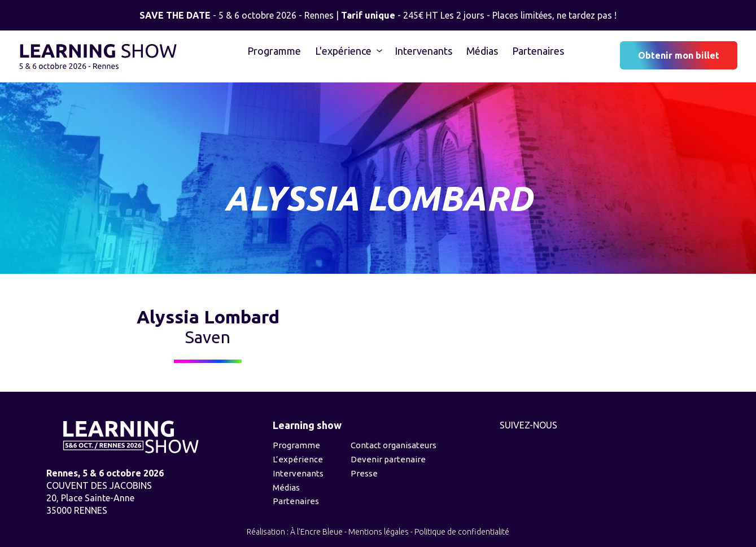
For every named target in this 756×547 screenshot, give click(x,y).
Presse (364, 473)
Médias (482, 51)
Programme (274, 51)
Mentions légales (379, 532)
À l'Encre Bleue (316, 532)
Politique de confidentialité (462, 532)
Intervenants (423, 51)
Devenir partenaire (388, 459)
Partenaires (538, 51)
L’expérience (298, 459)
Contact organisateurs (394, 445)
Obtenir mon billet (679, 55)
